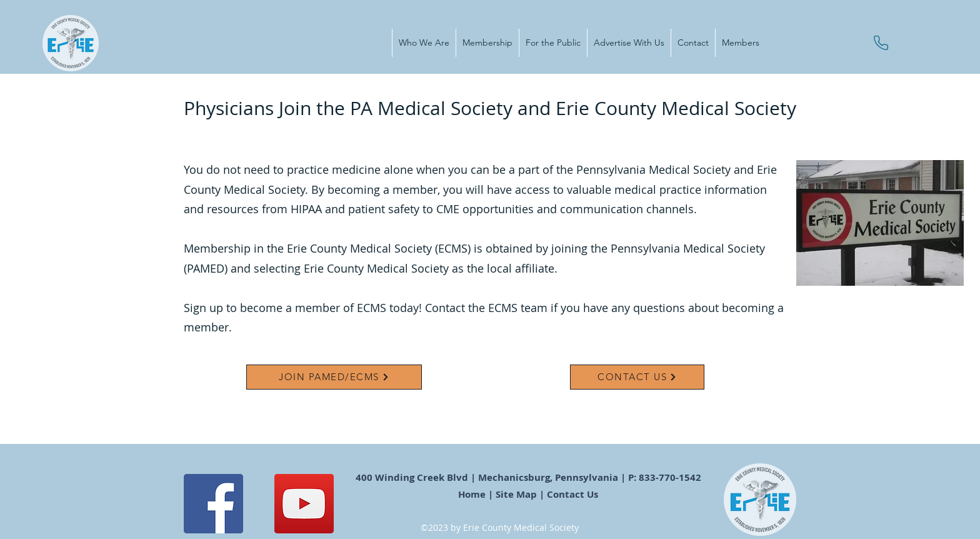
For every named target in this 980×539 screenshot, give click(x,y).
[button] (424, 43)
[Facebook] (213, 504)
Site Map (516, 494)
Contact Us (574, 494)
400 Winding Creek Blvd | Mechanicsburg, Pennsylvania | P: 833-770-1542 (530, 477)
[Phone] (881, 43)
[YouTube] (304, 504)
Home (472, 494)
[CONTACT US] (637, 377)
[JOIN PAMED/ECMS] (334, 377)
